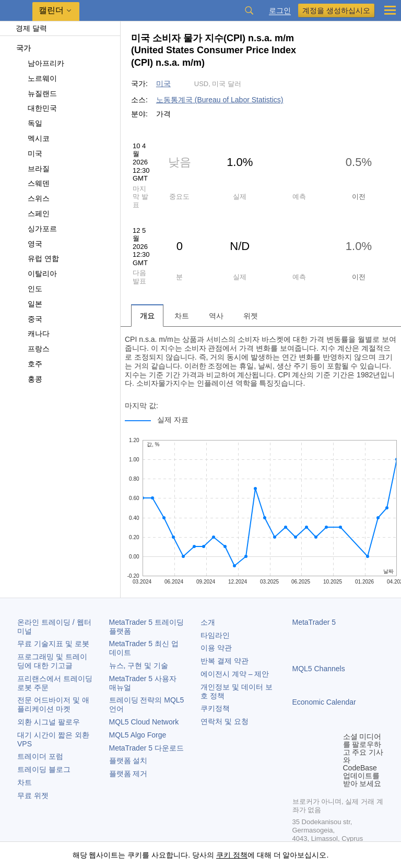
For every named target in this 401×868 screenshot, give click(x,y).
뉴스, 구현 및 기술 (139, 665)
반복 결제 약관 (225, 661)
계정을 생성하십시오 (336, 10)
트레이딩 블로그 (44, 769)
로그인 (280, 11)
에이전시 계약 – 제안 (235, 674)
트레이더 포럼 (40, 756)
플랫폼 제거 (128, 774)
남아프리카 (40, 63)
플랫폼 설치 (128, 760)
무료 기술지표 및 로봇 (53, 644)
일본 (29, 304)
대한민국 (36, 108)
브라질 (33, 169)
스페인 (33, 213)
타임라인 (215, 635)
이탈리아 (36, 274)
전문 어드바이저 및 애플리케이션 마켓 (53, 704)
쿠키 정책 (232, 855)
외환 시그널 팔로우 (49, 722)
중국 (29, 319)
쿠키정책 (215, 708)
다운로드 (146, 748)
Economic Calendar (324, 702)
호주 (29, 364)
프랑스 (33, 349)
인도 (29, 289)
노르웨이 (36, 78)
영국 (29, 244)
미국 (29, 153)
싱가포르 (36, 229)
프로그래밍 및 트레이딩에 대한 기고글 (52, 661)
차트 (25, 782)
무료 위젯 (33, 795)
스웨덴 (33, 183)
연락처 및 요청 (225, 721)
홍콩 (29, 379)
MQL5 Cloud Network (144, 722)
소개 (208, 622)
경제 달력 (26, 28)
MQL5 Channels (319, 669)
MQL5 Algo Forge (138, 735)
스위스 (33, 198)
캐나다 (33, 334)
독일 (29, 123)
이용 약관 (216, 648)
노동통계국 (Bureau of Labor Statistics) (220, 100)
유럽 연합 (37, 258)
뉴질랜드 (36, 93)
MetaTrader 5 (314, 622)
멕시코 (33, 138)
